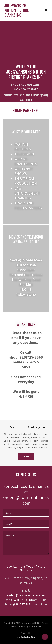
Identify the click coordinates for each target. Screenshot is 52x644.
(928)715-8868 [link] (22, 95)
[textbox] (26, 513)
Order (26, 456)
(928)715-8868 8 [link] (23, 600)
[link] (19, 16)
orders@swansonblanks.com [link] (26, 595)
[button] (46, 10)
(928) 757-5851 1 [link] (23, 604)
